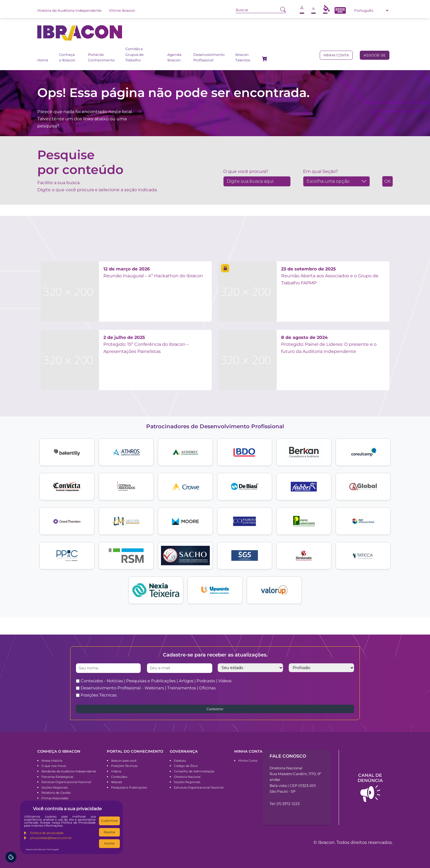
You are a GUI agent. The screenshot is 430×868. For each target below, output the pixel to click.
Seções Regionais (55, 787)
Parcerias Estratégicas (57, 777)
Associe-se (375, 55)
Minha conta (336, 55)
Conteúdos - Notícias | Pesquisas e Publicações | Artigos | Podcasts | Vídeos (156, 681)
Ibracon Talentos (243, 57)
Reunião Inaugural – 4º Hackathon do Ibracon (153, 272)
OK (387, 181)
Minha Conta (248, 761)
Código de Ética (186, 766)
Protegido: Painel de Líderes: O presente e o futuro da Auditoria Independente (329, 344)
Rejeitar (109, 832)
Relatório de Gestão (56, 793)
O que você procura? (246, 171)
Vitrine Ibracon (122, 10)
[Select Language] (371, 10)
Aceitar (109, 843)
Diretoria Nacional (187, 777)
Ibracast (117, 782)
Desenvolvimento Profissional (209, 57)
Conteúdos (119, 777)
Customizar (109, 821)
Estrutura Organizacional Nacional (66, 782)
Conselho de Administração (194, 771)
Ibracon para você (124, 761)
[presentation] (307, 688)
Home (43, 60)
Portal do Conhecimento (101, 57)
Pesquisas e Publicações (129, 787)
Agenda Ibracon (174, 57)
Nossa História (52, 761)
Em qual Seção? (320, 171)
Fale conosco (288, 756)
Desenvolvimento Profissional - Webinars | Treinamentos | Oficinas (148, 688)
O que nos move (54, 766)
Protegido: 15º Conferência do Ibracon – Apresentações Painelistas (146, 344)
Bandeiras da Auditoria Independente (69, 771)
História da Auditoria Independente (69, 10)
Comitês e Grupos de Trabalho (135, 55)
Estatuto (180, 761)
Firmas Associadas (55, 798)
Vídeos (116, 771)
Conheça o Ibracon (67, 57)
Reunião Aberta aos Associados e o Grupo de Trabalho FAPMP (330, 276)
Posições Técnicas (99, 695)
